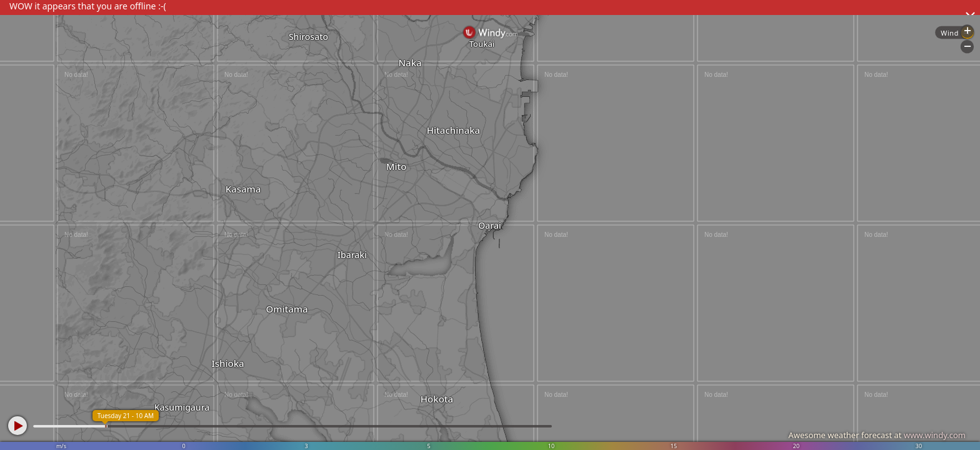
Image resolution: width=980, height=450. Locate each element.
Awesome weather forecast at (877, 435)
